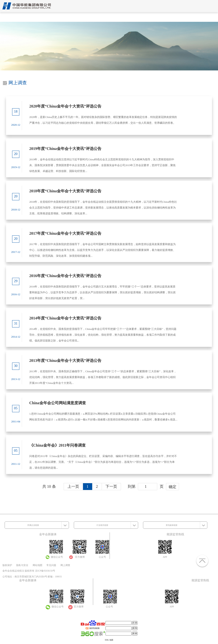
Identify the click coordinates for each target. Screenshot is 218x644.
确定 (173, 487)
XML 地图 (109, 640)
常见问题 (51, 565)
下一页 (111, 486)
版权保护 (7, 565)
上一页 (73, 486)
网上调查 (65, 565)
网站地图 (38, 565)
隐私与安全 (22, 565)
